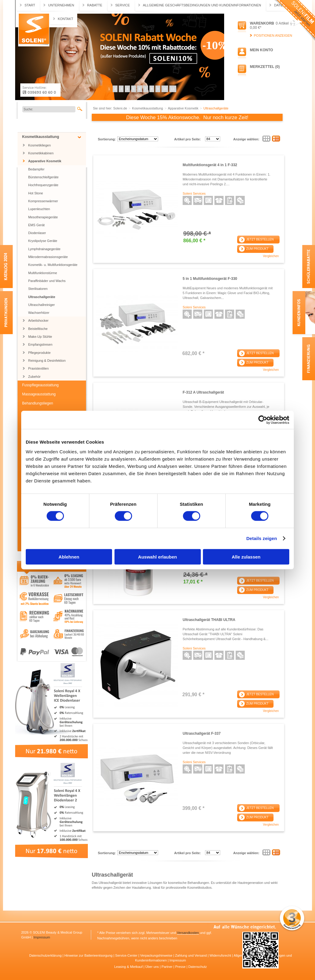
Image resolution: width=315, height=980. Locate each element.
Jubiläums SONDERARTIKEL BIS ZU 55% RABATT (52, 125)
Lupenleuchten (39, 209)
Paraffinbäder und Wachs (47, 281)
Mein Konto (261, 50)
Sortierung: (107, 139)
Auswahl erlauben (157, 557)
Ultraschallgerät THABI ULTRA (209, 620)
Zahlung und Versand (191, 955)
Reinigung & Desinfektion (47, 361)
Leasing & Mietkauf (129, 967)
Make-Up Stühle (40, 337)
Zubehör (34, 377)
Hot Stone (36, 193)
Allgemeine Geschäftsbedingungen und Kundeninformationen (202, 5)
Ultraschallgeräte (42, 297)
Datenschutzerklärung (46, 955)
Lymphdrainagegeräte (44, 249)
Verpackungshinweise (157, 955)
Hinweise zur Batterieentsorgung (89, 955)
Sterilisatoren (38, 289)
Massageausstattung (39, 394)
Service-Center (127, 955)
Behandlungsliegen (38, 403)
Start (30, 5)
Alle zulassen (246, 557)
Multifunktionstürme (43, 273)
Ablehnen (69, 557)
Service (123, 5)
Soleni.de (34, 30)
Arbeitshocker (38, 321)
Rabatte (95, 5)
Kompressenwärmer (43, 201)
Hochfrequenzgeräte (43, 185)
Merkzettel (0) (265, 67)
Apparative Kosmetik (45, 161)
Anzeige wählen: (246, 139)
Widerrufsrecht (221, 955)
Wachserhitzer (39, 313)
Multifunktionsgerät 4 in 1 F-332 (210, 165)
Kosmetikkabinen (41, 153)
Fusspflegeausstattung (40, 385)
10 (165, 89)
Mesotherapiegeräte (43, 217)
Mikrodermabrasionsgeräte (48, 257)
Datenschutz (198, 967)
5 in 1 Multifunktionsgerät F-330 (210, 279)
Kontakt (66, 19)
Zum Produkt (257, 249)
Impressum (42, 937)
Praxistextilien (38, 368)
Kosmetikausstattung (41, 137)
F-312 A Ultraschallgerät (203, 392)
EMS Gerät (36, 225)
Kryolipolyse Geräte (43, 241)
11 (173, 89)
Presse (181, 967)
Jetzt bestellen (260, 239)
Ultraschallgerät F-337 (202, 733)
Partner (167, 967)
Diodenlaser (37, 233)
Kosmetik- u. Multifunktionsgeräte (53, 265)
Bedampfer (36, 169)
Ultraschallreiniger (41, 305)
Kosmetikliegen (40, 145)
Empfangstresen (40, 344)
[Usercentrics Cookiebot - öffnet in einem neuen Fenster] (263, 420)
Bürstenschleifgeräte (43, 177)
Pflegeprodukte (39, 353)
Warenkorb (262, 23)
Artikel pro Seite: (187, 139)
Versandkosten (188, 933)
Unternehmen (61, 5)
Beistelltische (38, 329)
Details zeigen (262, 538)
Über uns (153, 967)
